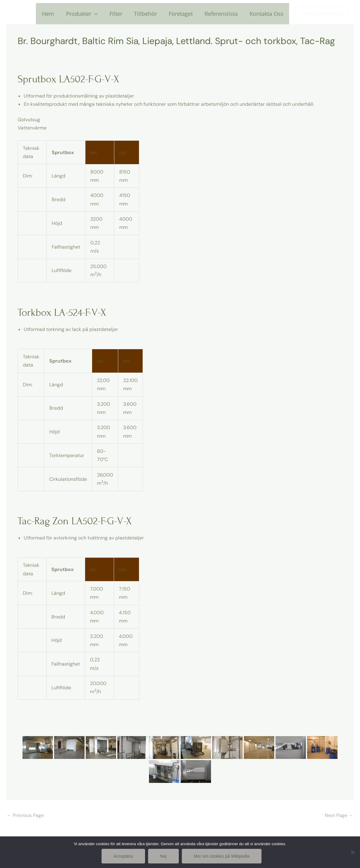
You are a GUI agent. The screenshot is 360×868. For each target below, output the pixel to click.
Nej (163, 856)
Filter (120, 14)
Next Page (339, 815)
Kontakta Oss (267, 14)
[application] (99, 14)
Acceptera (123, 856)
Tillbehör (149, 14)
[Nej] (352, 852)
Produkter (87, 14)
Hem (54, 14)
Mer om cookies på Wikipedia (222, 856)
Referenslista (222, 14)
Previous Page (25, 815)
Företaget (183, 14)
